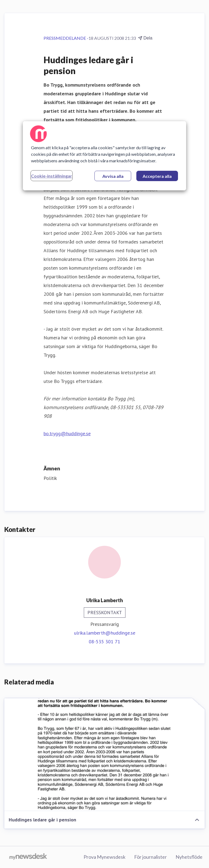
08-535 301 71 (104, 642)
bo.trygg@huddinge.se (67, 433)
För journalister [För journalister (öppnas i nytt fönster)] (150, 857)
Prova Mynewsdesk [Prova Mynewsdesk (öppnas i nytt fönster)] (104, 857)
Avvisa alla (113, 176)
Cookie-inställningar (52, 176)
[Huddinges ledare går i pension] (104, 755)
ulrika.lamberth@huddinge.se (105, 633)
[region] (104, 156)
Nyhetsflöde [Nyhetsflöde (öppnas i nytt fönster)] (189, 857)
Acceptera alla (157, 176)
